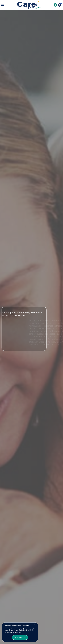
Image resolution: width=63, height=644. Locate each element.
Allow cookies (18, 637)
